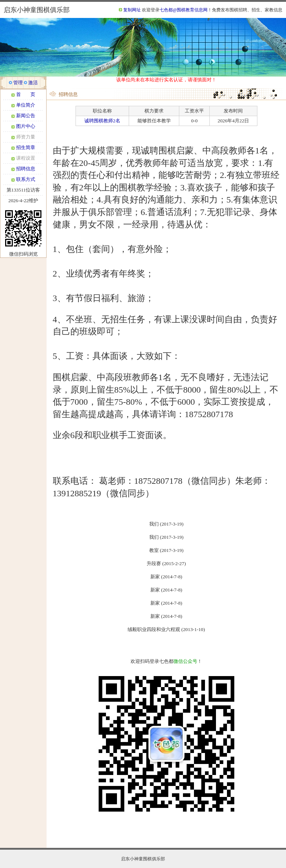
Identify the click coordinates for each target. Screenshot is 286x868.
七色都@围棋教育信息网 (184, 10)
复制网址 (132, 10)
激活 (33, 83)
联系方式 (26, 179)
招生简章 (26, 147)
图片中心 (26, 126)
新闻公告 (26, 116)
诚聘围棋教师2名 (102, 121)
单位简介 (26, 105)
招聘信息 (26, 169)
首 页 (26, 94)
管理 (18, 83)
